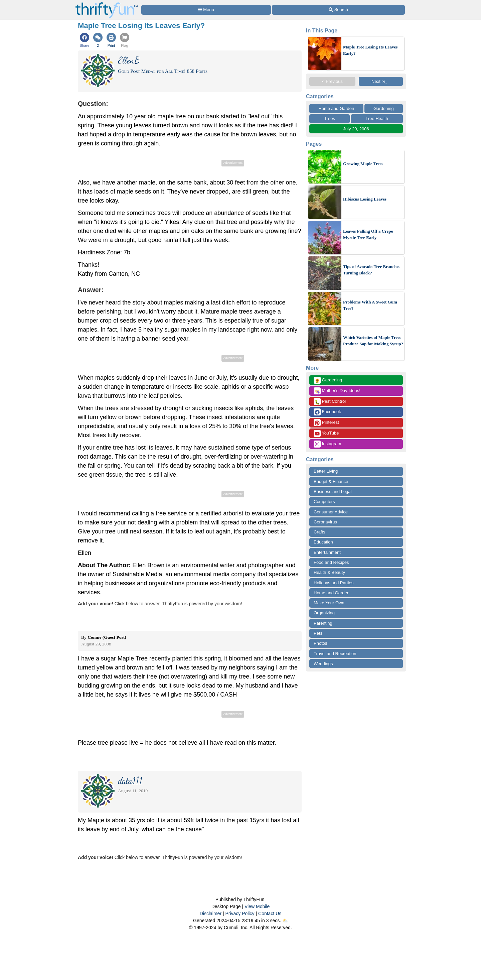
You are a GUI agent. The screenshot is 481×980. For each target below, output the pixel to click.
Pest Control (330, 402)
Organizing (324, 613)
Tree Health (377, 118)
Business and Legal (333, 492)
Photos (320, 643)
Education (323, 542)
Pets (318, 633)
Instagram (327, 444)
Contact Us (270, 913)
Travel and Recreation (335, 654)
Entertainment (327, 552)
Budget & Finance (331, 481)
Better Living (326, 471)
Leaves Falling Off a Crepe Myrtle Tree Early (368, 234)
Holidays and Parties (334, 583)
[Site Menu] (206, 10)
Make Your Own (329, 603)
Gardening (384, 108)
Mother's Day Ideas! (337, 391)
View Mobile (257, 906)
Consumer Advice (331, 512)
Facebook (327, 412)
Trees (330, 118)
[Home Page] (107, 4)
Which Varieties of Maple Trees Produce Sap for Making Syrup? (373, 341)
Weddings (323, 664)
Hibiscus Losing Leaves (365, 199)
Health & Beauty (329, 572)
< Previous (332, 81)
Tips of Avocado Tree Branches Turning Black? (372, 270)
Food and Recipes (331, 562)
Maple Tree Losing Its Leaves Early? (370, 50)
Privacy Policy (240, 913)
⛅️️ (285, 921)
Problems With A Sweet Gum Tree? (370, 305)
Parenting (323, 623)
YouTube (326, 433)
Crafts (319, 532)
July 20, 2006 (356, 129)
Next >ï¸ (381, 81)
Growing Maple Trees (363, 164)
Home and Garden (336, 108)
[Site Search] (338, 10)
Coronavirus (325, 522)
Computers (324, 502)
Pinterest (326, 423)
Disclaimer (211, 913)
